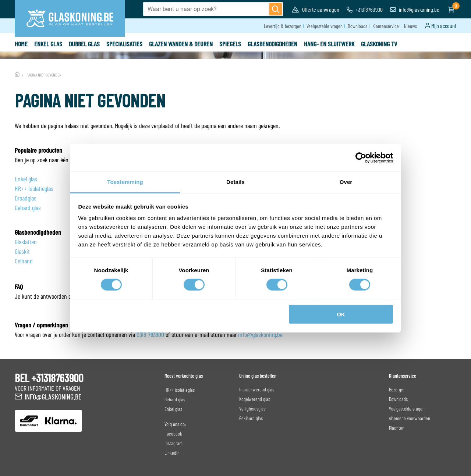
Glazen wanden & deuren (181, 44)
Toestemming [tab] (125, 182)
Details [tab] (235, 182)
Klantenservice (386, 26)
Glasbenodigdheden (272, 44)
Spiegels (230, 44)
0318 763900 (150, 334)
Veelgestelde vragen (325, 26)
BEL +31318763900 (49, 378)
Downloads (357, 26)
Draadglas (26, 198)
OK (341, 314)
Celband (24, 261)
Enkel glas (48, 44)
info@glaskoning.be (415, 9)
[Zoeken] (276, 9)
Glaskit (22, 251)
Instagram (173, 443)
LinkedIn (172, 453)
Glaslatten (26, 242)
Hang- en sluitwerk (329, 44)
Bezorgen (397, 389)
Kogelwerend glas (255, 399)
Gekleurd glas (251, 418)
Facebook (173, 434)
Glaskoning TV (379, 44)
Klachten (397, 428)
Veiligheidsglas (252, 408)
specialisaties (124, 44)
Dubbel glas (84, 44)
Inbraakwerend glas (257, 389)
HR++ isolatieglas (34, 188)
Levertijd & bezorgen (283, 26)
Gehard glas (28, 207)
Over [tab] (346, 182)
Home (21, 44)
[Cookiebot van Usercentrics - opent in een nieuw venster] (361, 157)
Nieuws (410, 26)
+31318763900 (365, 9)
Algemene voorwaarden (410, 418)
